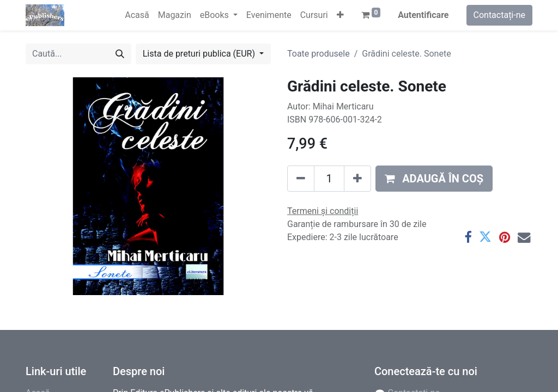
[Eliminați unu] (301, 179)
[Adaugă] (357, 179)
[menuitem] (137, 15)
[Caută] (120, 54)
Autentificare (423, 15)
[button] (340, 15)
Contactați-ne (500, 15)
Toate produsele (319, 54)
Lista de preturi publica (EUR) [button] (200, 54)
